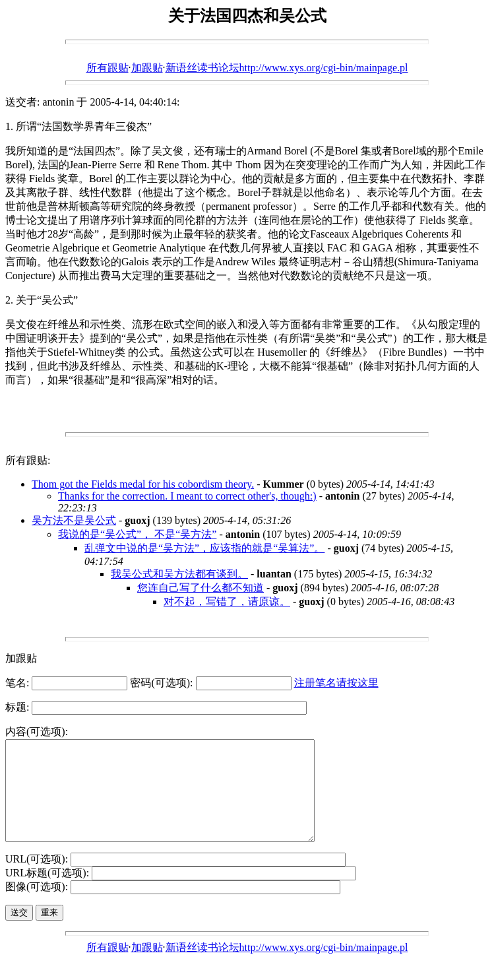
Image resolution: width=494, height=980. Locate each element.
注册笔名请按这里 (336, 683)
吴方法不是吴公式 (74, 520)
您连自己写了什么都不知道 (201, 588)
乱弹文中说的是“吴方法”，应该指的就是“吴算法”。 (204, 548)
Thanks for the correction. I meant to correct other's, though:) (187, 496)
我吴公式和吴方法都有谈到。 (179, 574)
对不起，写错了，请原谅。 (227, 602)
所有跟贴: (28, 460)
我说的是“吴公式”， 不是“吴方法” (137, 534)
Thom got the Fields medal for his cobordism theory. (143, 484)
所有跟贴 (108, 68)
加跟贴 (147, 68)
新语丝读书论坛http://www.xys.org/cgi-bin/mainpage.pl (287, 68)
